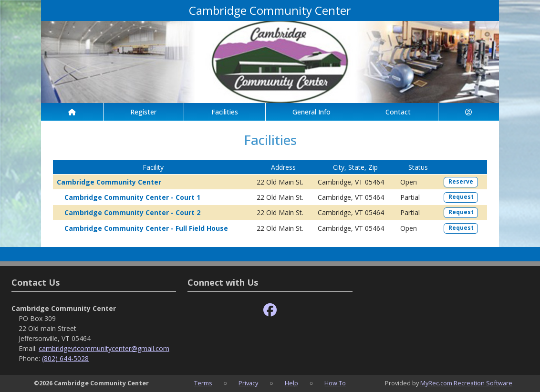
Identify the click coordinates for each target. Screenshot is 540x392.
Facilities (225, 112)
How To (335, 383)
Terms (203, 383)
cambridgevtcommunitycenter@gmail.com (104, 348)
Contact (398, 112)
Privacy (248, 383)
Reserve (461, 181)
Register (143, 112)
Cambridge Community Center (109, 182)
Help (291, 383)
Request (461, 197)
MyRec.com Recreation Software (466, 383)
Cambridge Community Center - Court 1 (132, 197)
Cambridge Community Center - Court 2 (132, 212)
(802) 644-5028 (65, 358)
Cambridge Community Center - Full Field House (146, 228)
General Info (312, 112)
